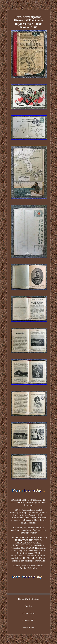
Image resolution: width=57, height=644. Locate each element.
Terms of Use (28, 627)
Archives (28, 606)
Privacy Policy (29, 620)
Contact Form (28, 613)
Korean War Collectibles (28, 599)
